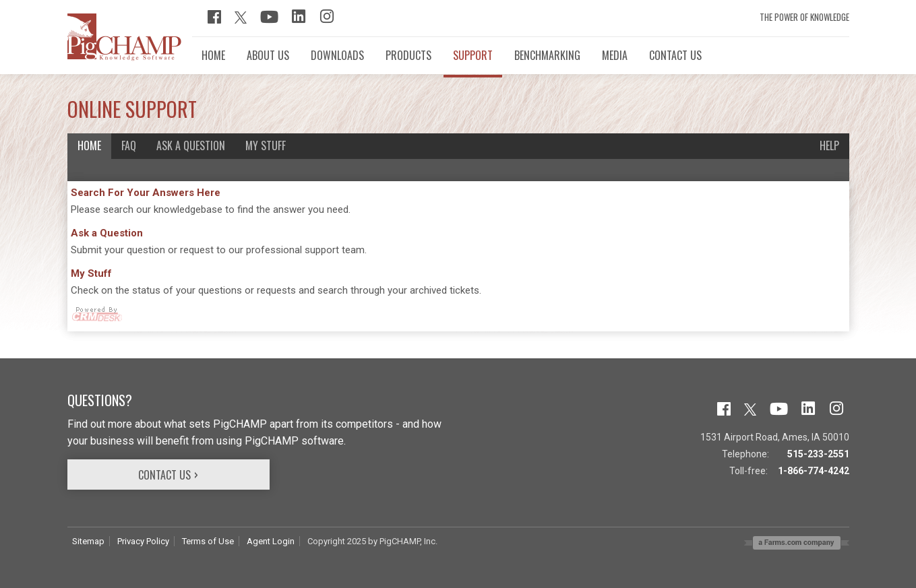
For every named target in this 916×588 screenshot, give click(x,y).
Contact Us (164, 475)
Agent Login (271, 541)
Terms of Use (208, 541)
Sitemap (88, 541)
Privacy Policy (143, 541)
